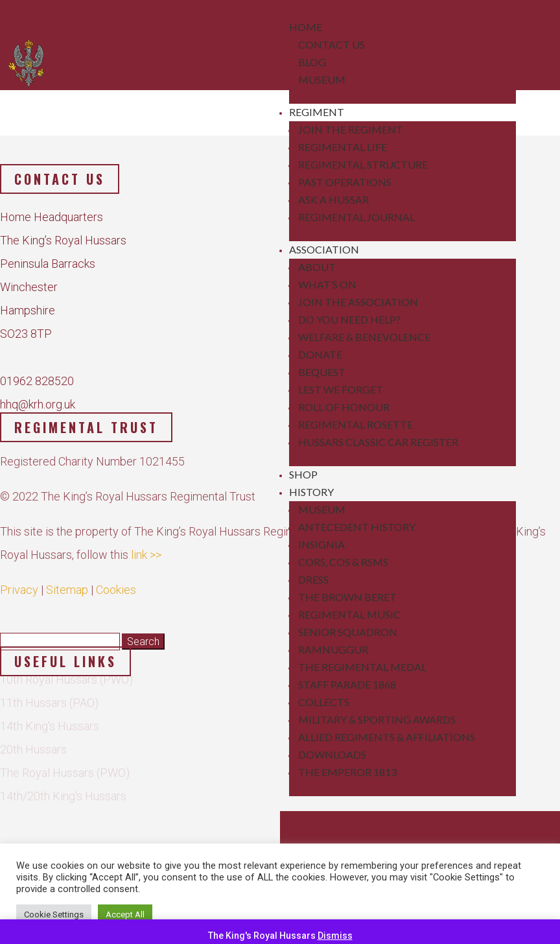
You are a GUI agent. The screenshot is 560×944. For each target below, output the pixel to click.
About (317, 267)
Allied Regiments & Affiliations (387, 737)
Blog (312, 62)
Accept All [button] (125, 914)
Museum (322, 79)
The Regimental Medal (362, 667)
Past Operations (345, 182)
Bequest (322, 372)
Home (306, 27)
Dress (313, 579)
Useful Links (65, 661)
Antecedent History (357, 527)
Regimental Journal (356, 217)
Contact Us (332, 44)
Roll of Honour (344, 407)
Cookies (116, 581)
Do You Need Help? (349, 319)
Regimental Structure (363, 164)
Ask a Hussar (333, 199)
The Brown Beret (347, 597)
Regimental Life (343, 147)
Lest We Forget (341, 389)
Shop (303, 474)
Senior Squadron (348, 632)
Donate (320, 354)
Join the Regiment (351, 129)
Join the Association (358, 302)
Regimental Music (349, 614)
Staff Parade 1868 (347, 684)
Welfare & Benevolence (364, 337)
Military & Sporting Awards (377, 719)
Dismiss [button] (335, 936)
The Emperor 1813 (347, 772)
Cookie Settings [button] (54, 914)
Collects (324, 702)
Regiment (317, 112)
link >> (146, 546)
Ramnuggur (333, 649)
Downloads (332, 754)
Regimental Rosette (356, 424)
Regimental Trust (86, 427)
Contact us (60, 179)
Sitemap (67, 581)
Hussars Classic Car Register (378, 442)
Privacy (19, 581)
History (311, 492)
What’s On (327, 284)
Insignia (321, 544)
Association (324, 249)
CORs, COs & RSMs (343, 562)
